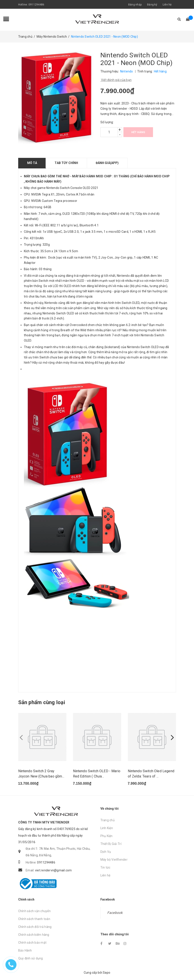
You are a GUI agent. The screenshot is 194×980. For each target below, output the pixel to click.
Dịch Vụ (106, 852)
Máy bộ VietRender (114, 860)
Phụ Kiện (107, 836)
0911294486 (36, 5)
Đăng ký (152, 5)
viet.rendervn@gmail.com (53, 870)
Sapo (107, 973)
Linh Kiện (107, 828)
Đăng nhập (135, 5)
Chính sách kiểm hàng (34, 935)
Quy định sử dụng (31, 959)
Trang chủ (108, 820)
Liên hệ (167, 5)
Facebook (115, 913)
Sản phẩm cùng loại (42, 702)
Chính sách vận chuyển (34, 911)
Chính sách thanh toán (34, 919)
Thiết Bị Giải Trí (111, 844)
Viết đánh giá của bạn (116, 80)
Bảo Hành (25, 951)
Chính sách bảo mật (32, 943)
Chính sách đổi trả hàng (35, 927)
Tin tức (105, 868)
